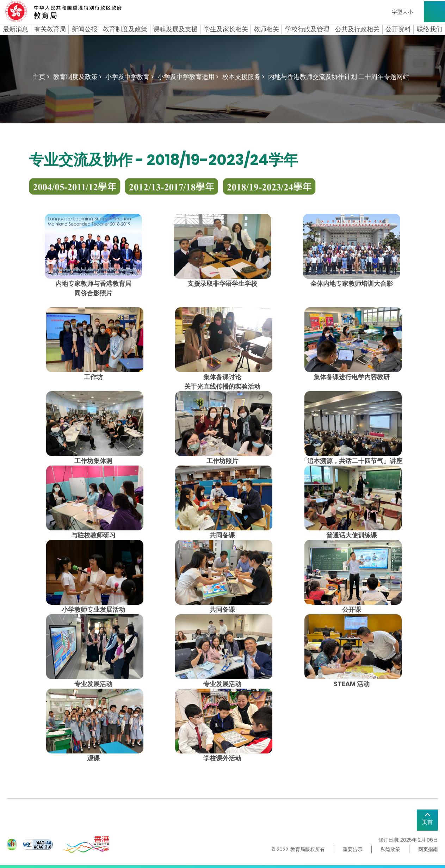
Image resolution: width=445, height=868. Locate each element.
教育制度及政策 (125, 29)
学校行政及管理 (307, 29)
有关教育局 (50, 29)
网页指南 (428, 849)
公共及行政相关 (357, 29)
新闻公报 (85, 29)
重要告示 (353, 849)
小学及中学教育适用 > (188, 77)
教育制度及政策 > (78, 77)
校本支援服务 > (243, 77)
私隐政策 (390, 849)
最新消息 (16, 29)
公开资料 (398, 29)
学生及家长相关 (226, 29)
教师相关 (266, 29)
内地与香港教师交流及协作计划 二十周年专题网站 (339, 77)
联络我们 (429, 29)
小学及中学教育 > (130, 77)
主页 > (41, 77)
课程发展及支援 (175, 29)
